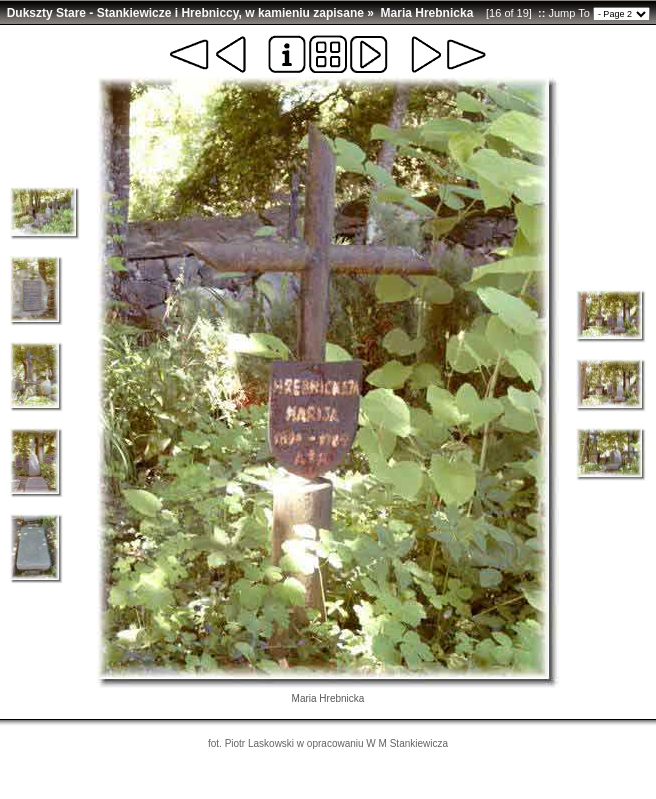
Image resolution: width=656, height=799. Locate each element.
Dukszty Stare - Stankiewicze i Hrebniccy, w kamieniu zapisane (185, 13)
